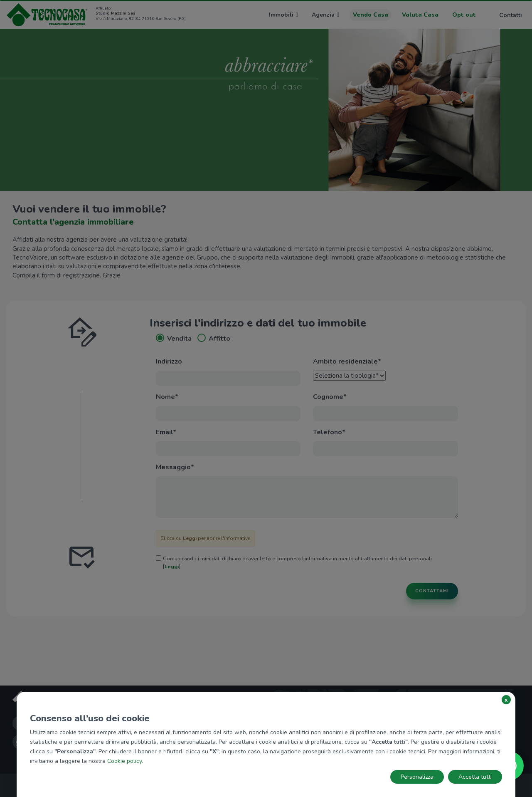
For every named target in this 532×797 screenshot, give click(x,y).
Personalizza (417, 777)
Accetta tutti (475, 777)
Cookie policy (124, 761)
